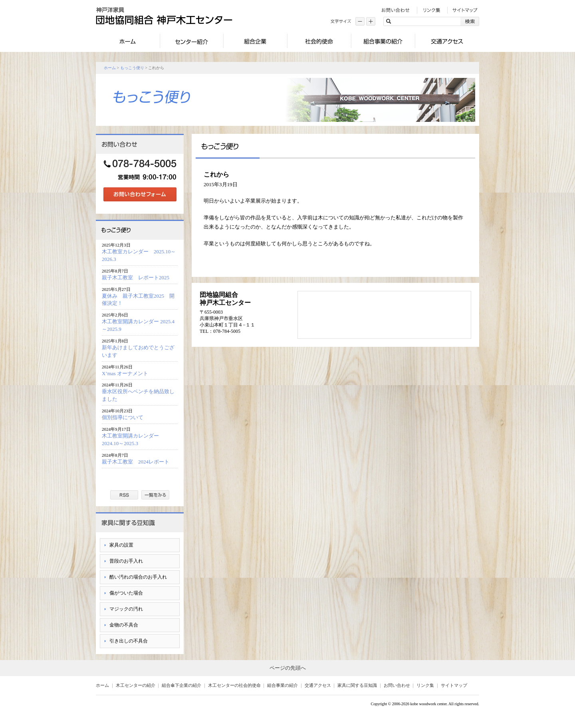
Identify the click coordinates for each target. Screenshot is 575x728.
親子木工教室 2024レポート (138, 462)
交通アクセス (318, 685)
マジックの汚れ (126, 609)
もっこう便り (132, 68)
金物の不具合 (124, 625)
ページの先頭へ (288, 668)
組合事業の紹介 (283, 685)
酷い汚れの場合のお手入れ (138, 577)
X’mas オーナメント (125, 373)
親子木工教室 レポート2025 (136, 277)
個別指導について (123, 417)
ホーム (110, 68)
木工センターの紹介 (136, 685)
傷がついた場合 (126, 593)
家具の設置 (121, 545)
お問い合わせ (397, 685)
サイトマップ (454, 685)
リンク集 (425, 685)
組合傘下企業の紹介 (181, 685)
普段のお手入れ (126, 561)
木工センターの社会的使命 (234, 685)
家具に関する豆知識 (357, 685)
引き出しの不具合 (129, 641)
